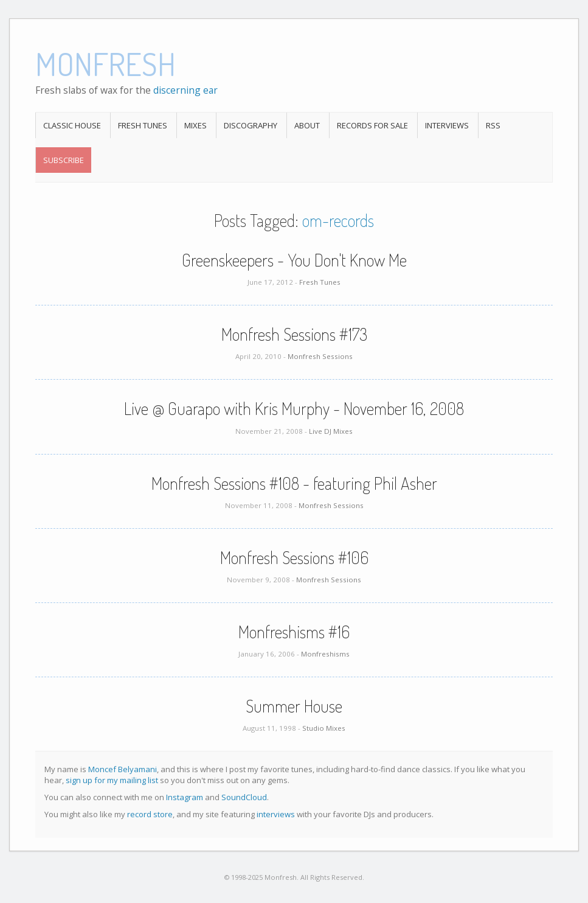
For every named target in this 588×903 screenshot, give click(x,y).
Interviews (447, 125)
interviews (276, 814)
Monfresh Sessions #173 (294, 334)
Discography (251, 125)
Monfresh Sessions (320, 356)
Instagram (185, 797)
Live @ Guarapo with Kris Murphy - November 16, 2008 (294, 408)
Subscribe (64, 160)
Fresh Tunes (143, 125)
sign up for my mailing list (112, 780)
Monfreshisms (325, 654)
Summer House (294, 706)
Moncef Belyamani (123, 769)
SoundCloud (244, 797)
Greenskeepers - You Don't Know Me (294, 260)
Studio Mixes (324, 728)
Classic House (72, 125)
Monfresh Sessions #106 (294, 557)
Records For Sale (372, 125)
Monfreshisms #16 (294, 632)
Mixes (195, 125)
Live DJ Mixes (331, 431)
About (307, 125)
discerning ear (185, 90)
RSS (493, 125)
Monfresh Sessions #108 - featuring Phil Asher (294, 483)
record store (150, 814)
